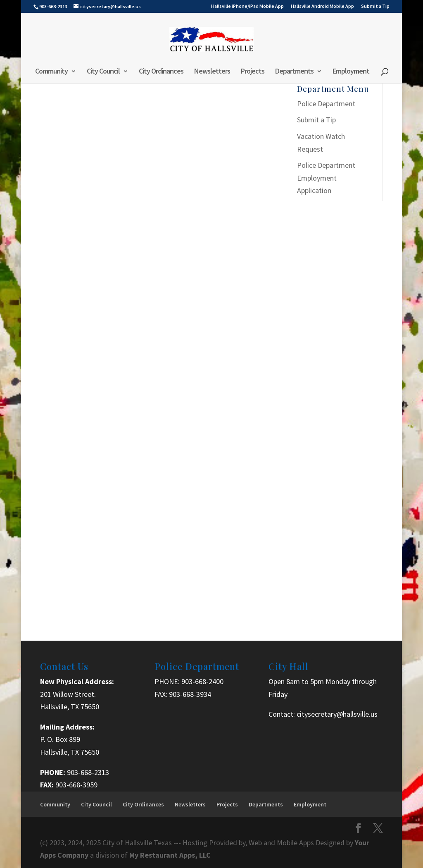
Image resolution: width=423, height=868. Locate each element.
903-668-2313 (88, 772)
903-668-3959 (76, 785)
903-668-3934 (190, 694)
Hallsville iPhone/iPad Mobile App (247, 6)
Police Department (326, 104)
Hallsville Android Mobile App (322, 6)
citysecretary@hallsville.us (337, 714)
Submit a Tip (375, 6)
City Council (103, 72)
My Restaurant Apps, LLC (170, 855)
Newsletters (212, 72)
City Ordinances (161, 72)
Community (51, 72)
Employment (351, 72)
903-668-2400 (202, 681)
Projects (253, 72)
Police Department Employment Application (326, 178)
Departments (294, 72)
